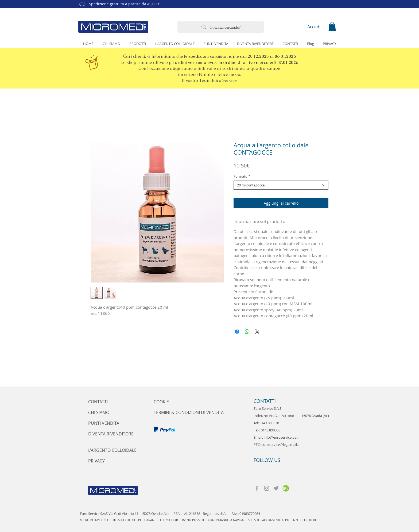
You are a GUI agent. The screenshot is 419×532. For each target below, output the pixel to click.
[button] (332, 26)
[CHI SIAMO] (99, 412)
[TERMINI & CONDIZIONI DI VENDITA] (189, 412)
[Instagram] (267, 488)
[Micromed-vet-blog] (286, 488)
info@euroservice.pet (281, 437)
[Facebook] (257, 488)
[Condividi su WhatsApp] (247, 332)
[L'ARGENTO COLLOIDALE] (112, 450)
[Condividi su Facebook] (237, 332)
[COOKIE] (161, 402)
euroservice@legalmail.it (281, 445)
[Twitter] (276, 488)
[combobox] (281, 185)
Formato (242, 176)
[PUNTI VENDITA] (104, 423)
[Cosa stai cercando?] (221, 27)
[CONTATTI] (102, 402)
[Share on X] (257, 332)
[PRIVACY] (96, 461)
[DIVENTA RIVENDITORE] (111, 434)
